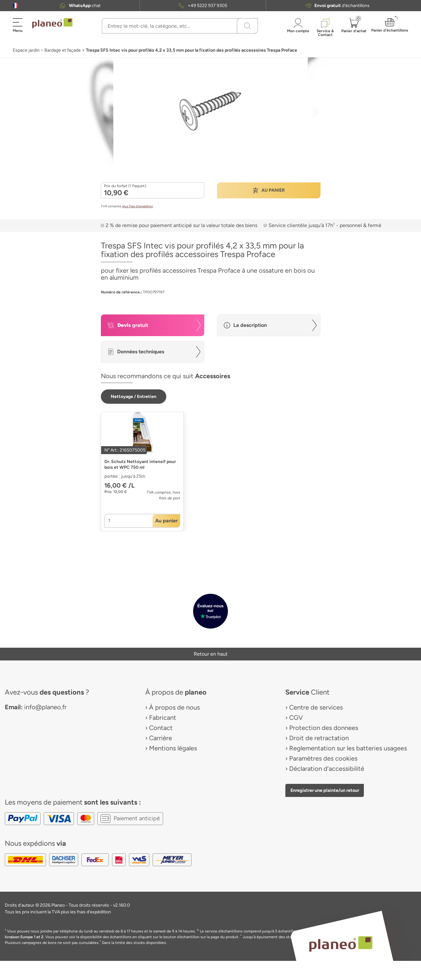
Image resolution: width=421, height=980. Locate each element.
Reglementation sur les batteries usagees (348, 748)
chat (85, 6)
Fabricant (163, 718)
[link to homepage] (52, 23)
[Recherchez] (247, 26)
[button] (15, 6)
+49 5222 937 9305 (207, 6)
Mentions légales (173, 748)
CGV (296, 718)
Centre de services (316, 707)
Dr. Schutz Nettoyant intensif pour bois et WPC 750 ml (140, 464)
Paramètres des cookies (323, 758)
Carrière (161, 738)
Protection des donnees (324, 728)
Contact (161, 728)
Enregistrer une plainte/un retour (325, 790)
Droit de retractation (319, 738)
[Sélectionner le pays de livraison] (15, 6)
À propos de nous (174, 707)
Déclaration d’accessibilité (327, 769)
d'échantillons (342, 6)
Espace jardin (26, 50)
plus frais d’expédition (138, 206)
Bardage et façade (63, 50)
